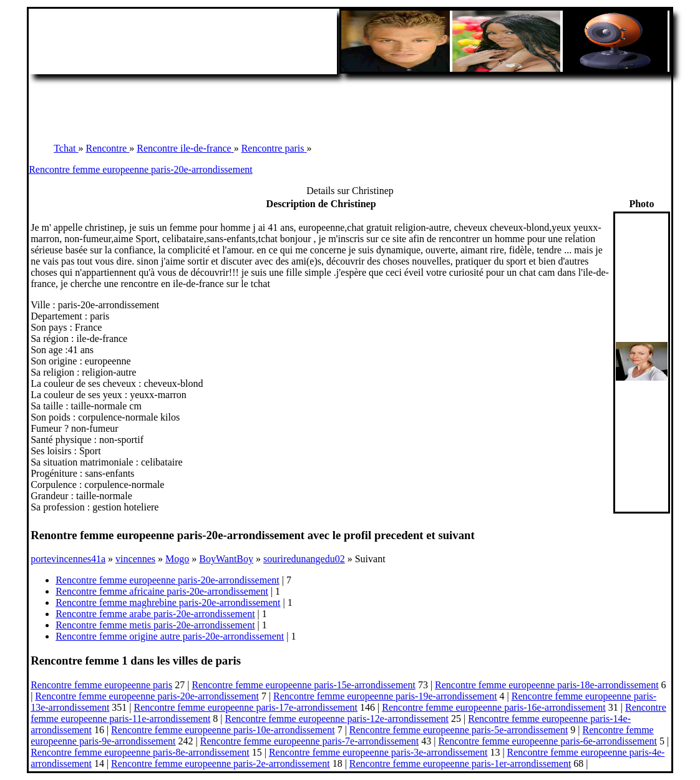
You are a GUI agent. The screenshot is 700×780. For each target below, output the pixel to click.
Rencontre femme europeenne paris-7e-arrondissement (310, 741)
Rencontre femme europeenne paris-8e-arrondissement (140, 752)
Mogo (177, 559)
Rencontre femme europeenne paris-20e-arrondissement (141, 169)
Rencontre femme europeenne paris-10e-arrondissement (223, 730)
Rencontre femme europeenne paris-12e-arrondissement (337, 719)
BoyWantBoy (226, 559)
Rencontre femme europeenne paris (101, 685)
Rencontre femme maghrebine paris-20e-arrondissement (168, 602)
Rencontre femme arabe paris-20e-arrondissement (155, 614)
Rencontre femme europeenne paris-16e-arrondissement (494, 707)
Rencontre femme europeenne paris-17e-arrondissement (246, 707)
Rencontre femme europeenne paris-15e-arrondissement (304, 685)
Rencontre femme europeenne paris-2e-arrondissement (221, 763)
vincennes (135, 559)
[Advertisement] (350, 102)
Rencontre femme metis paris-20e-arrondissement (155, 625)
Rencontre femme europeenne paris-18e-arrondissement (547, 685)
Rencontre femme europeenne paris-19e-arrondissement (385, 696)
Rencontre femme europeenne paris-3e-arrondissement (378, 752)
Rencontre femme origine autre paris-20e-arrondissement (170, 636)
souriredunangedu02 (304, 559)
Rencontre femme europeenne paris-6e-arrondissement (547, 741)
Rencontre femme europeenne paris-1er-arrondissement (460, 763)
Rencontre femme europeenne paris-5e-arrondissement (459, 730)
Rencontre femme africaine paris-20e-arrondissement (162, 591)
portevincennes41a (68, 559)
